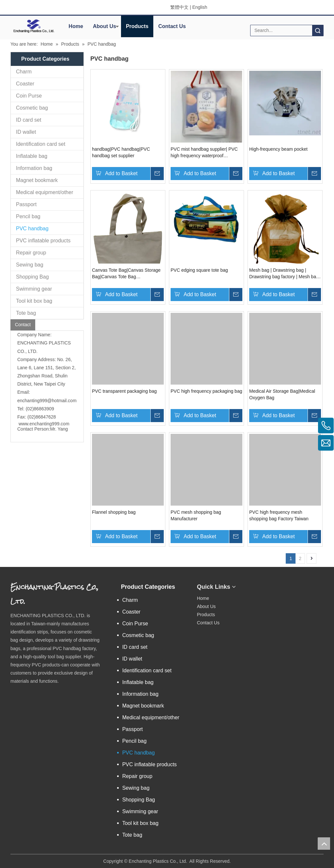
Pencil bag (28, 216)
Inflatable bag (32, 156)
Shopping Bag (32, 277)
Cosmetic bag (32, 108)
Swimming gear (34, 289)
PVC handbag (32, 228)
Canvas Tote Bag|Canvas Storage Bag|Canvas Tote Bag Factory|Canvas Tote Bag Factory (126, 274)
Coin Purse (29, 96)
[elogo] (34, 26)
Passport (26, 204)
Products (137, 26)
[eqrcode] (261, 585)
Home (76, 26)
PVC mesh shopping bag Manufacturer (196, 515)
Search (318, 30)
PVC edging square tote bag (199, 270)
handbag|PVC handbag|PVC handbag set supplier (121, 152)
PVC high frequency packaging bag (206, 391)
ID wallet (26, 132)
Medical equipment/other (45, 192)
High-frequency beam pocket (278, 149)
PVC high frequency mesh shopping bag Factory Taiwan (279, 515)
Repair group (31, 253)
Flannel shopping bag (114, 512)
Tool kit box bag (34, 301)
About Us (105, 26)
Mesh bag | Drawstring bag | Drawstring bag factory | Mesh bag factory (284, 274)
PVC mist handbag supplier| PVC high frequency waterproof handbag (204, 153)
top (324, 844)
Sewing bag (30, 265)
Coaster (25, 84)
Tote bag (26, 313)
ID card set (29, 120)
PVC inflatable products (43, 241)
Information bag (34, 168)
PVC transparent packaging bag (124, 391)
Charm (24, 72)
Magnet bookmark (37, 180)
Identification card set (41, 144)
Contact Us (172, 26)
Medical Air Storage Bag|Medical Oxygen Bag (282, 394)
